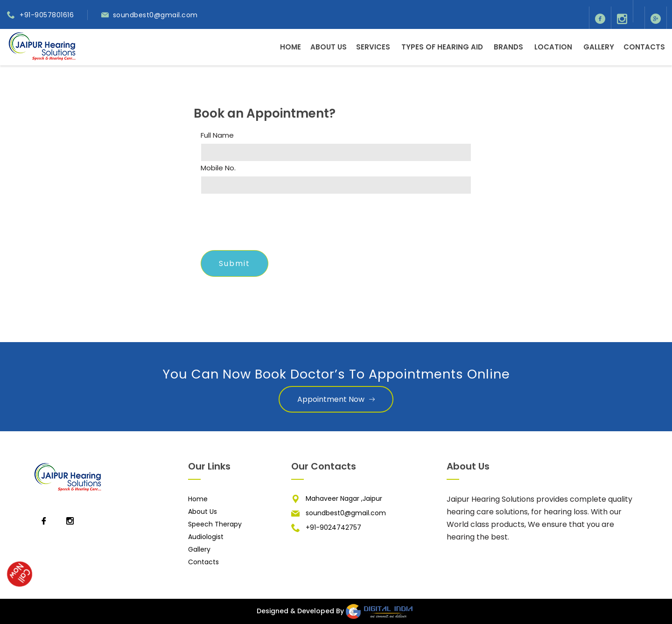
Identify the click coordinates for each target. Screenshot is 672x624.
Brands (508, 47)
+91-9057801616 (47, 15)
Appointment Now (336, 399)
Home (290, 47)
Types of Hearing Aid (442, 47)
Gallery (599, 47)
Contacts (644, 47)
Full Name (217, 135)
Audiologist (206, 537)
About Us (329, 47)
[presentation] (272, 225)
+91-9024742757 (333, 527)
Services (373, 47)
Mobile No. (218, 168)
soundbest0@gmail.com (155, 15)
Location (553, 47)
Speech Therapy (215, 524)
